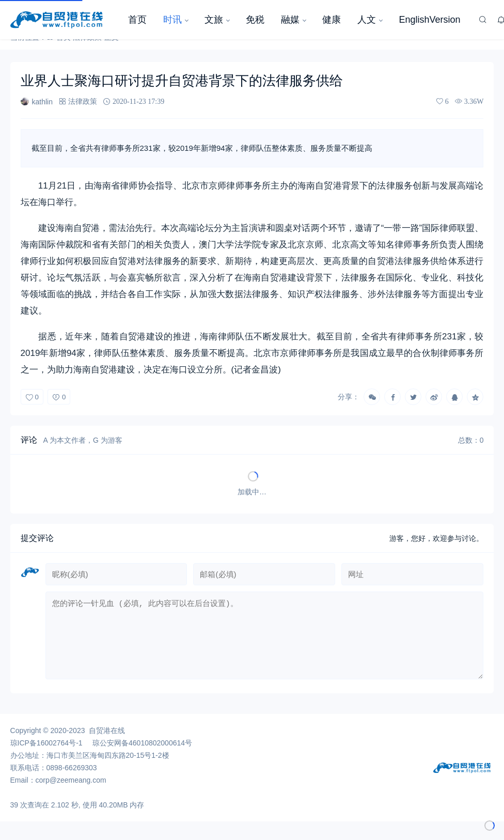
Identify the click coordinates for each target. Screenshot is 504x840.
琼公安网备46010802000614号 (142, 751)
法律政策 (83, 101)
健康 (332, 20)
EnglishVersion (429, 20)
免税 (255, 20)
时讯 (172, 20)
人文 (367, 20)
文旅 (214, 20)
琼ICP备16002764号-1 (46, 751)
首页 (137, 20)
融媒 (290, 20)
